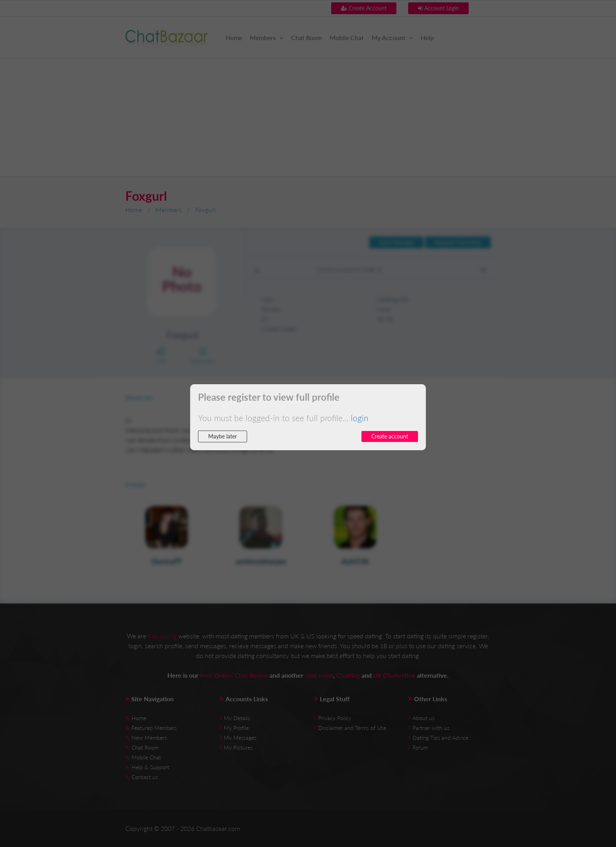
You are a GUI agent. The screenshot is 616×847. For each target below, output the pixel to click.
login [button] (360, 418)
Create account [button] (390, 436)
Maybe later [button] (223, 436)
